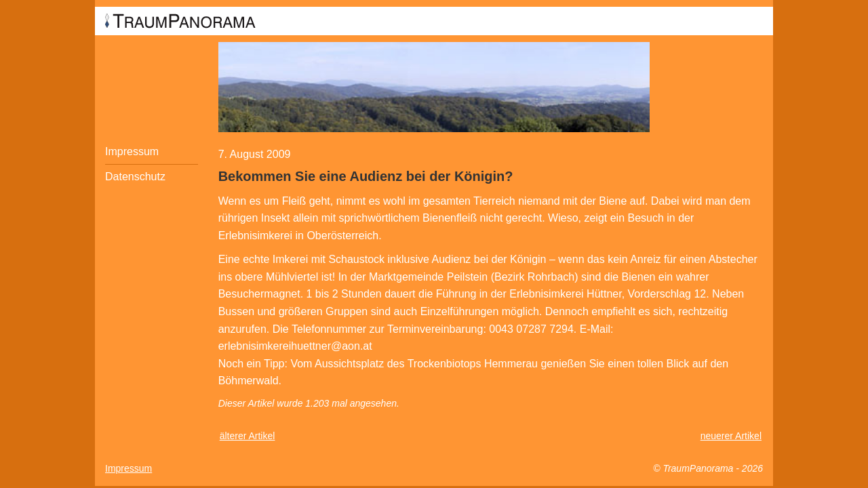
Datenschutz (135, 177)
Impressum (132, 151)
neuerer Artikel (731, 436)
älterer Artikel (248, 436)
